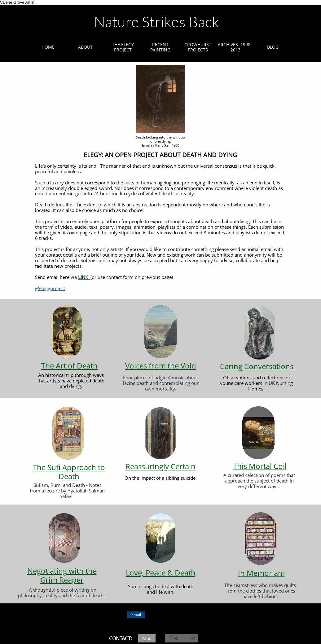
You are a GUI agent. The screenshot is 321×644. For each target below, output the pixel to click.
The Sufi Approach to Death (69, 472)
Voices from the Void (161, 366)
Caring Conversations (257, 366)
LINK (84, 277)
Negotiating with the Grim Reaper (62, 575)
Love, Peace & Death (161, 573)
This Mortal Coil (260, 466)
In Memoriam (261, 573)
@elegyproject (50, 288)
